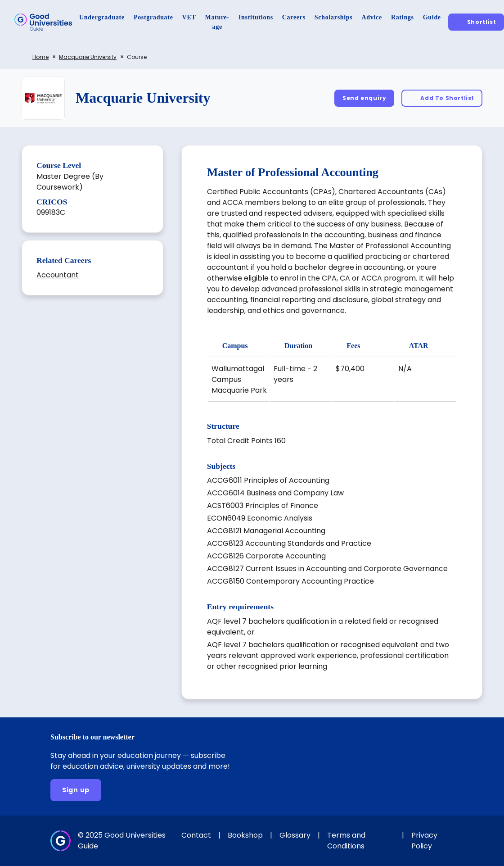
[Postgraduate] (153, 17)
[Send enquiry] (364, 98)
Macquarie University (88, 57)
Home (40, 57)
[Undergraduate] (102, 17)
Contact (196, 835)
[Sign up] (76, 790)
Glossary (295, 835)
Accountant (58, 275)
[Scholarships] (334, 17)
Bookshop (245, 835)
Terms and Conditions (346, 841)
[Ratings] (403, 17)
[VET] (189, 17)
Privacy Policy (424, 841)
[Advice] (372, 17)
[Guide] (432, 17)
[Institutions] (256, 17)
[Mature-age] (217, 22)
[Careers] (294, 17)
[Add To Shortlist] (442, 98)
